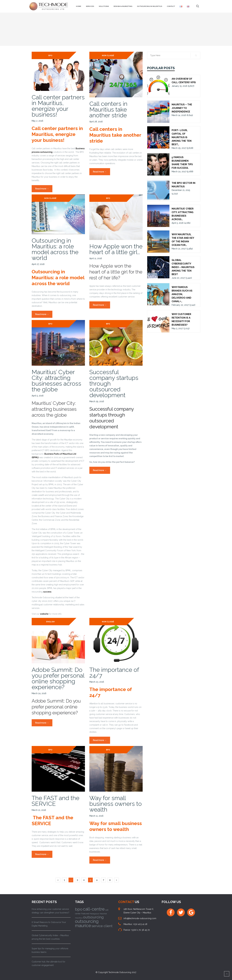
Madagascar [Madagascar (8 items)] (94, 914)
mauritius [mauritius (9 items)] (79, 918)
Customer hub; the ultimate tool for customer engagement (48, 963)
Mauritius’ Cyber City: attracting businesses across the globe (56, 381)
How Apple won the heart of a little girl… (116, 249)
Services (90, 6)
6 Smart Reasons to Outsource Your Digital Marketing (49, 924)
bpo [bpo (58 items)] (79, 909)
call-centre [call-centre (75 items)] (94, 909)
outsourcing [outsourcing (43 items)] (93, 917)
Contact (171, 6)
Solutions (104, 6)
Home (79, 6)
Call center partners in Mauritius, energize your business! (58, 106)
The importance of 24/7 (114, 673)
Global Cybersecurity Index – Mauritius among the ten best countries (50, 937)
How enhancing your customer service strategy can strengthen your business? (50, 911)
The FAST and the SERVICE (55, 801)
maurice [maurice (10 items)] (103, 914)
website (44, 614)
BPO (50, 56)
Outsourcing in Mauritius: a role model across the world (55, 249)
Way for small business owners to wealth (116, 804)
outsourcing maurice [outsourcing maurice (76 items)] (87, 923)
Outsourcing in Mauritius (150, 6)
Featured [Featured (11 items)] (85, 914)
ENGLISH (50, 622)
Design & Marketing (123, 6)
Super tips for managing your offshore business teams (50, 950)
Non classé (108, 56)
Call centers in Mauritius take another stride (108, 109)
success (47, 592)
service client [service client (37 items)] (102, 926)
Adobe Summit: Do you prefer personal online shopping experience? (58, 678)
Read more (44, 190)
